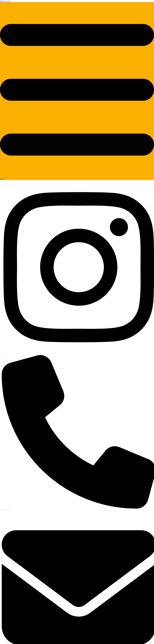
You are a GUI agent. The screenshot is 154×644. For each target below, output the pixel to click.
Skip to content (5, 1)
